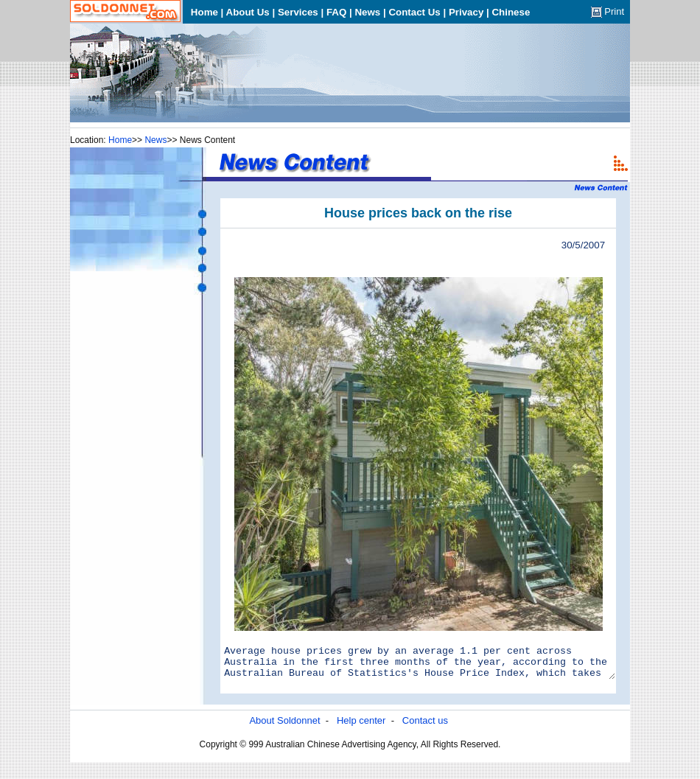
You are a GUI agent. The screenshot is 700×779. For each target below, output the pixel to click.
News (155, 140)
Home (120, 140)
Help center (361, 727)
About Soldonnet (284, 727)
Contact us (425, 727)
